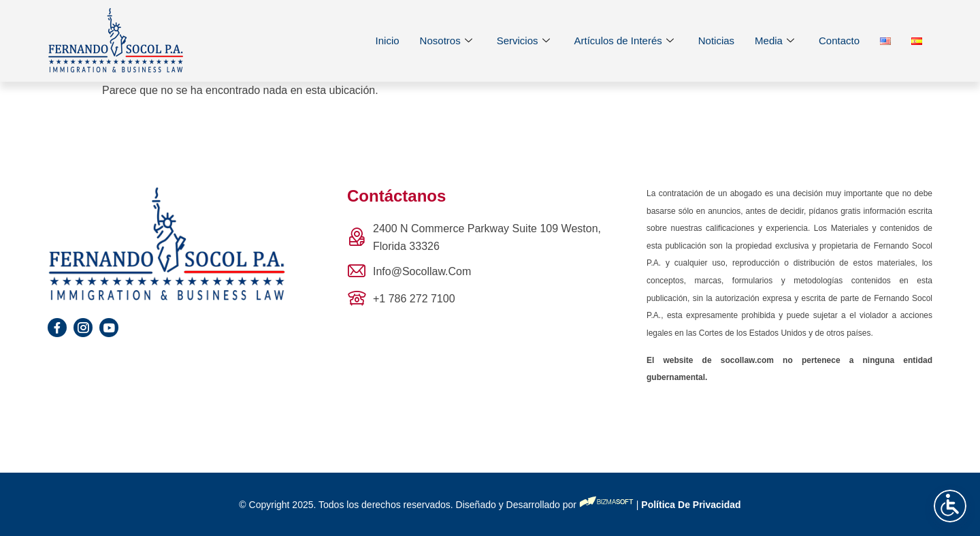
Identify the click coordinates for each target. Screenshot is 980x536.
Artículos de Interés (624, 41)
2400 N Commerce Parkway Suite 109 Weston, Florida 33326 (487, 237)
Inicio (388, 41)
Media (774, 41)
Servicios (523, 41)
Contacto (839, 41)
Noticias (716, 41)
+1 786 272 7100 (414, 299)
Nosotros (446, 41)
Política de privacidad (689, 505)
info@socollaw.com (422, 271)
